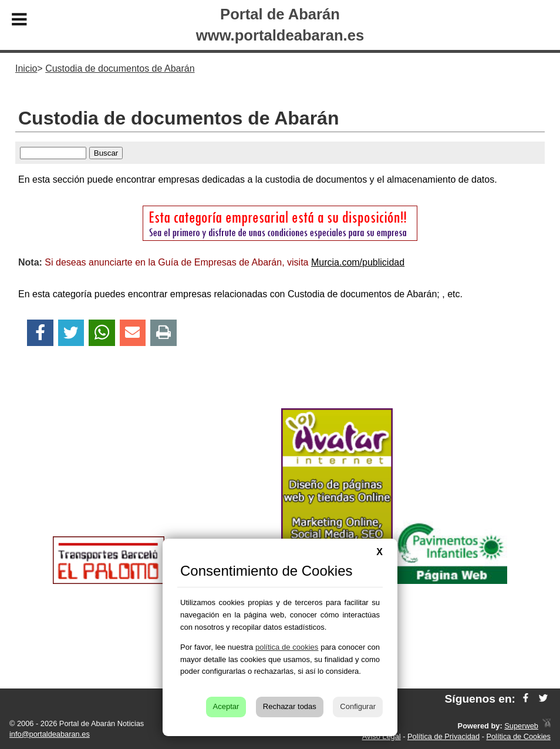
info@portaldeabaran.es (50, 734)
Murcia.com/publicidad (358, 262)
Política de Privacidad (443, 736)
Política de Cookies (518, 736)
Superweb (521, 726)
